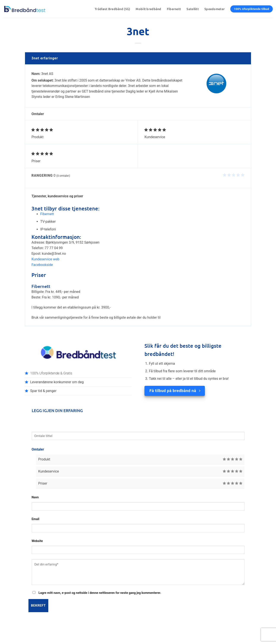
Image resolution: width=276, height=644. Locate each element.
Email (36, 519)
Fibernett (174, 9)
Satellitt (193, 9)
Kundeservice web (45, 259)
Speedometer (215, 9)
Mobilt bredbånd (148, 9)
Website (37, 541)
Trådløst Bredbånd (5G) (112, 9)
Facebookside (42, 265)
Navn (35, 497)
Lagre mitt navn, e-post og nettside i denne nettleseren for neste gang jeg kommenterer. (100, 593)
